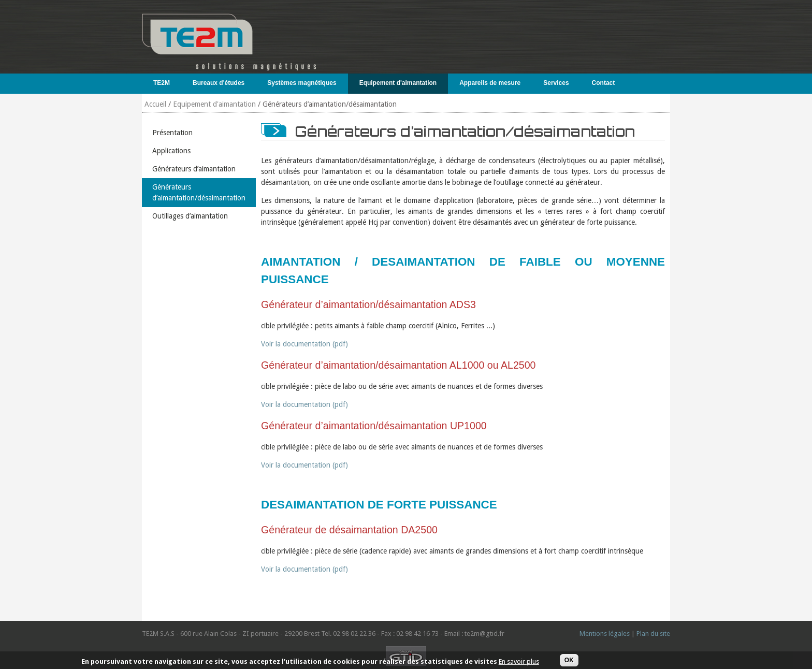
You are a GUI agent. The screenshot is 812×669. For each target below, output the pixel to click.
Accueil (155, 104)
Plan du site (653, 634)
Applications (171, 151)
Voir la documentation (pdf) (304, 344)
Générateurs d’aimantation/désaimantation (199, 192)
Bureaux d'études (216, 83)
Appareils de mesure (488, 83)
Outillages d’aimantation (190, 216)
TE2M (159, 83)
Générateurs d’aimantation (194, 169)
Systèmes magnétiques (299, 83)
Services (554, 83)
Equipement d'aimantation (396, 83)
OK (569, 662)
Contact (604, 83)
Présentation (172, 133)
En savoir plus (519, 663)
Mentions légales (605, 634)
